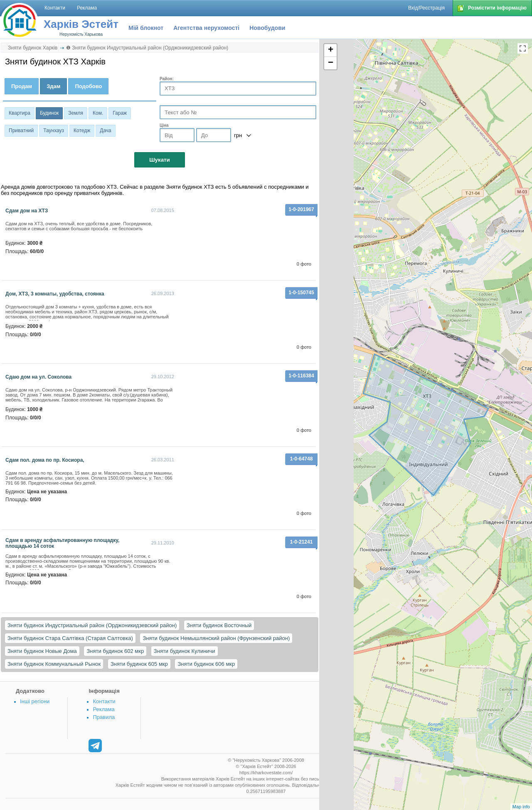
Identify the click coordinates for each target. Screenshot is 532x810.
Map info (521, 807)
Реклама (103, 709)
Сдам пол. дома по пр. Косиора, (45, 460)
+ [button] (331, 50)
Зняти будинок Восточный (219, 625)
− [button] (331, 63)
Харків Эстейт (81, 24)
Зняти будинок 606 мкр (206, 664)
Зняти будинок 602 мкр (115, 651)
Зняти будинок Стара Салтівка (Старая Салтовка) (70, 638)
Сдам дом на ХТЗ (27, 211)
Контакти (104, 701)
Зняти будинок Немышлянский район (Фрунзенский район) (216, 638)
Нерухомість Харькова (81, 34)
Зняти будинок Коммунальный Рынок (54, 664)
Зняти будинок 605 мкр (139, 664)
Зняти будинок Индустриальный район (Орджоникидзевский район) (92, 625)
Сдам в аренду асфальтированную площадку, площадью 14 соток (62, 543)
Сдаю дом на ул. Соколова (38, 377)
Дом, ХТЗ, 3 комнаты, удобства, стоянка (55, 294)
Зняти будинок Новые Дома (42, 651)
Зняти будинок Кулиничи (185, 651)
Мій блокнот (146, 28)
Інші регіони (35, 701)
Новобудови (267, 28)
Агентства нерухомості (206, 28)
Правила (104, 717)
